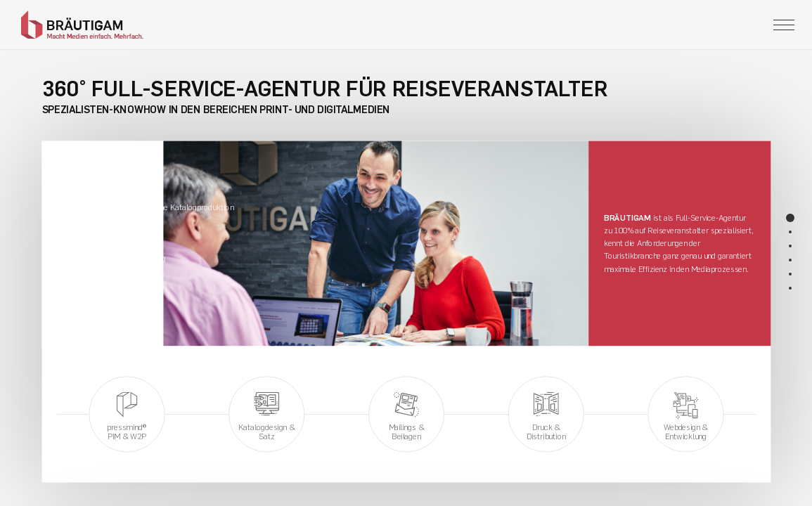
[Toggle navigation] (784, 25)
